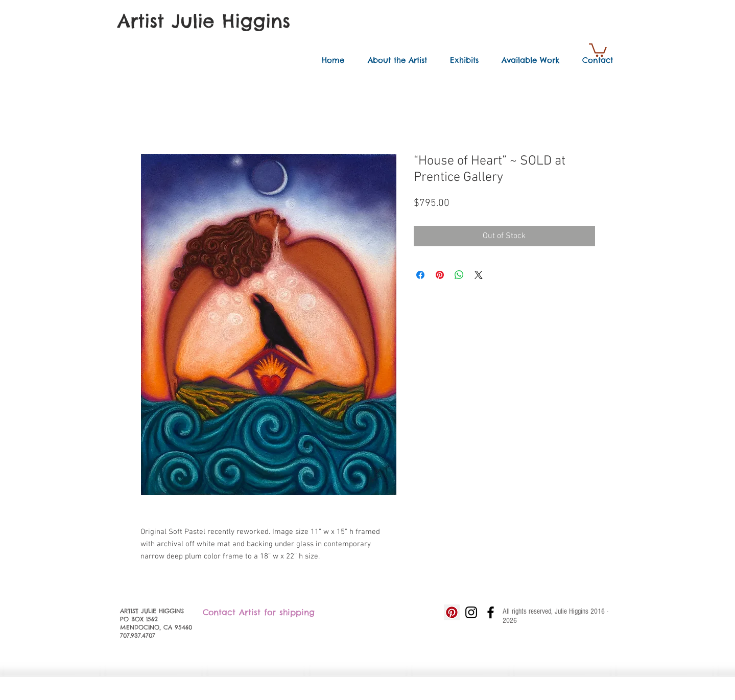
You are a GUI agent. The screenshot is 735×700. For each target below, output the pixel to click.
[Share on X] (479, 275)
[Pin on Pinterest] (440, 275)
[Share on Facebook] (420, 275)
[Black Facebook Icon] (491, 612)
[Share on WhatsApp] (459, 275)
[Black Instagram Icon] (471, 612)
